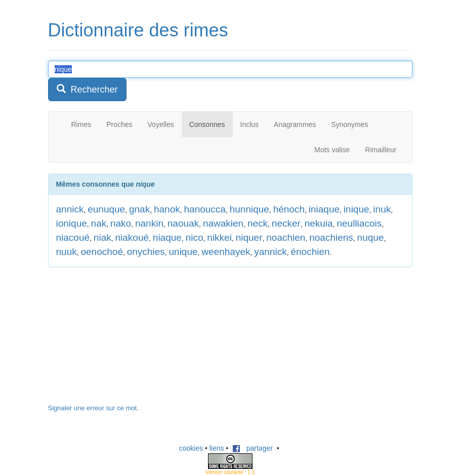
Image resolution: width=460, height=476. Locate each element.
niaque (167, 237)
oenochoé (101, 252)
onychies (146, 252)
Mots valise (332, 150)
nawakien (223, 223)
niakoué (132, 237)
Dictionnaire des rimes (138, 30)
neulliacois (359, 223)
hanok (167, 209)
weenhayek (226, 252)
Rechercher (87, 89)
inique (357, 209)
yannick (270, 252)
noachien (286, 237)
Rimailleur (381, 150)
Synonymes (349, 124)
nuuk (67, 252)
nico (195, 237)
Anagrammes (295, 124)
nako (121, 223)
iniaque (324, 209)
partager (253, 448)
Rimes (81, 124)
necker (286, 223)
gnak (139, 209)
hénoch (289, 209)
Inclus (250, 124)
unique (183, 252)
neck (258, 223)
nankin (149, 223)
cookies (191, 448)
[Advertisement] (124, 340)
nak (99, 223)
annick (70, 209)
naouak (183, 223)
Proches (119, 124)
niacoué (73, 237)
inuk (382, 209)
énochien (310, 252)
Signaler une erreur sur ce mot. (93, 408)
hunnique (249, 209)
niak (102, 237)
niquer (249, 237)
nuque (371, 237)
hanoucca (205, 209)
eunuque (106, 209)
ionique (72, 223)
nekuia (319, 223)
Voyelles (161, 124)
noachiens (331, 237)
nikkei (219, 237)
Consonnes (207, 124)
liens (217, 448)
